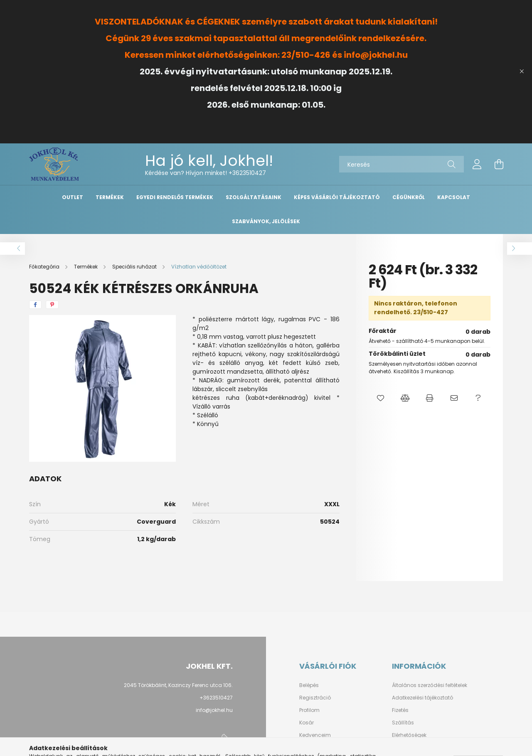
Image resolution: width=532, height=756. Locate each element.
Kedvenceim (315, 735)
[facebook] (35, 305)
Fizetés (400, 710)
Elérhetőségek (409, 735)
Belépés (309, 685)
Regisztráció (315, 698)
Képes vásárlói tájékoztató (337, 197)
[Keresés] (401, 164)
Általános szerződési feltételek (430, 685)
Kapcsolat (454, 197)
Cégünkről (409, 197)
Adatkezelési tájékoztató (422, 698)
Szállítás (403, 723)
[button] (381, 398)
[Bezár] (522, 71)
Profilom (309, 710)
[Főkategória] (45, 267)
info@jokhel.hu (214, 710)
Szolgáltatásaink (254, 197)
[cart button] (499, 164)
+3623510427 (247, 173)
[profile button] (477, 164)
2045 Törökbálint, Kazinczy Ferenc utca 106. (178, 685)
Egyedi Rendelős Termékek (175, 197)
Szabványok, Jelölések (266, 221)
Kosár (307, 723)
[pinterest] (52, 305)
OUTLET (73, 197)
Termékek (110, 197)
